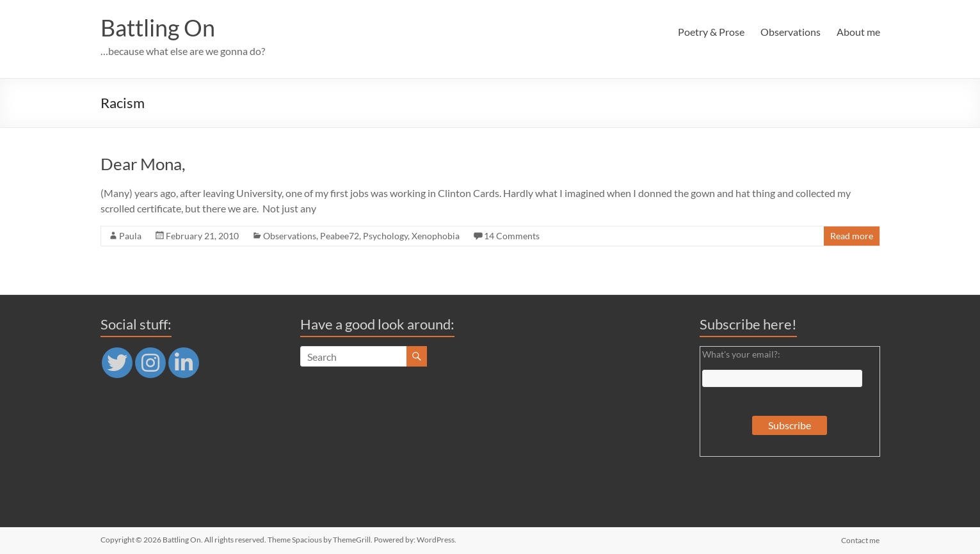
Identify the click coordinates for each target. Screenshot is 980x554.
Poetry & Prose (711, 32)
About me (858, 32)
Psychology (385, 236)
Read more (852, 236)
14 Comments (512, 236)
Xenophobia (436, 236)
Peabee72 (340, 236)
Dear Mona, (143, 164)
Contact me (861, 540)
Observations (791, 32)
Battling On (158, 28)
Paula (130, 236)
